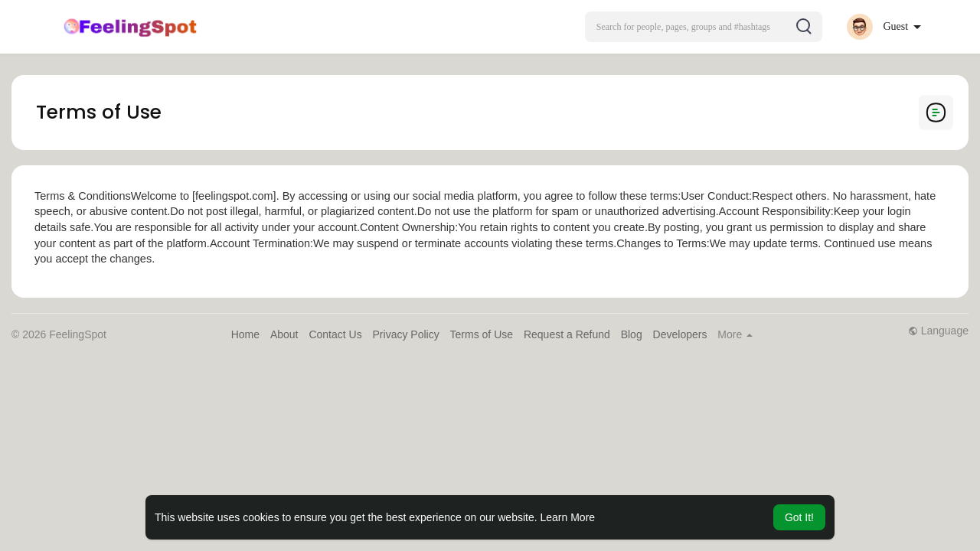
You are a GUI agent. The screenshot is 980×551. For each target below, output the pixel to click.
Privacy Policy (406, 334)
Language (938, 331)
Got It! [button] (799, 517)
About (284, 334)
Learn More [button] (568, 517)
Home (245, 334)
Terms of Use (482, 334)
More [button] (735, 334)
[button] (704, 27)
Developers (680, 334)
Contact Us (335, 334)
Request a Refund (567, 334)
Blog (632, 334)
